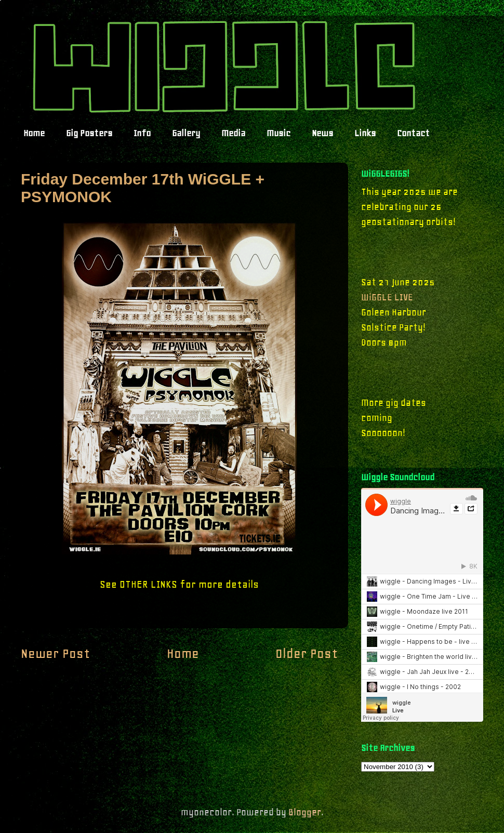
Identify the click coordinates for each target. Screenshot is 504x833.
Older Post (307, 653)
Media (233, 133)
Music (278, 133)
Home (34, 133)
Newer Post (55, 653)
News (322, 133)
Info (142, 133)
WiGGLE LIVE (387, 297)
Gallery (186, 133)
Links (365, 133)
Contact (413, 133)
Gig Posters (89, 133)
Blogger (305, 812)
